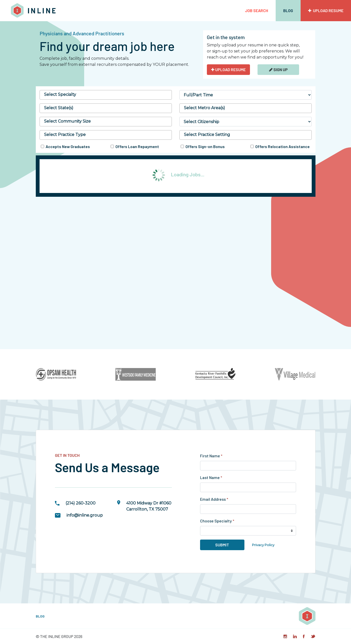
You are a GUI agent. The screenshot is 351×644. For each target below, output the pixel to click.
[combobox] (106, 95)
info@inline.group (85, 515)
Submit (222, 545)
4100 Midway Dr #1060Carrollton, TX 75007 (149, 506)
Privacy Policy (263, 545)
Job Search (257, 10)
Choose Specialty (217, 521)
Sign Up (278, 69)
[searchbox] (106, 95)
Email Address (214, 499)
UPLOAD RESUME (228, 69)
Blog (288, 10)
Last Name (211, 477)
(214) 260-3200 (81, 503)
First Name (211, 456)
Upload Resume (326, 10)
